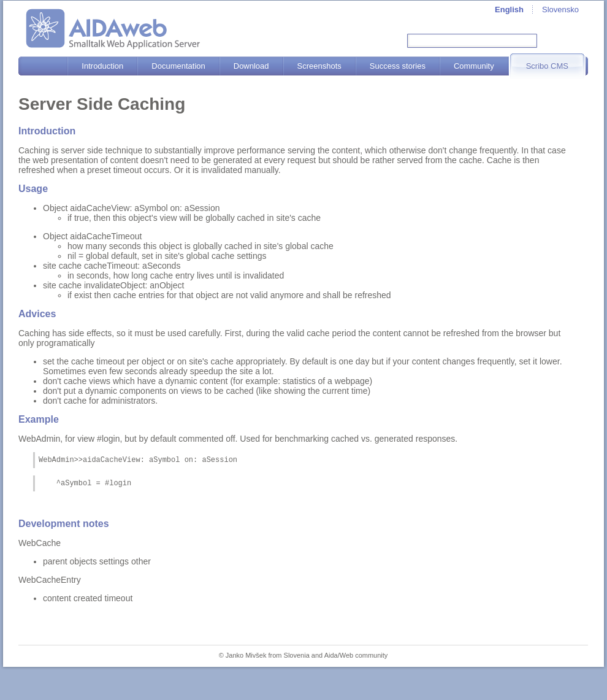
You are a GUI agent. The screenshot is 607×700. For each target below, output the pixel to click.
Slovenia (297, 659)
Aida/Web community (356, 659)
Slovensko (560, 10)
